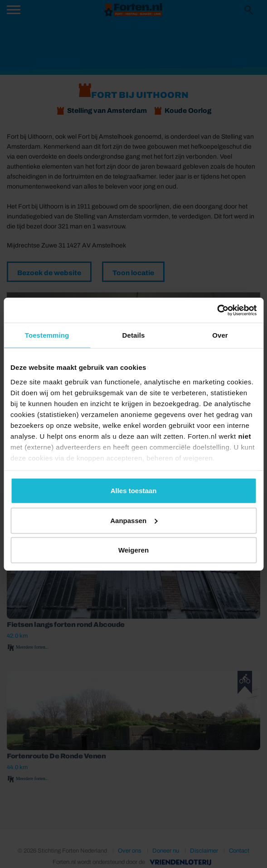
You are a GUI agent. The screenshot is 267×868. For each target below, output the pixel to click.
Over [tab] (220, 335)
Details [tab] (134, 335)
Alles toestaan (134, 491)
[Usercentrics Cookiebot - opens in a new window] (217, 310)
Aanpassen (134, 520)
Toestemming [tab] (47, 335)
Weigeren (133, 550)
